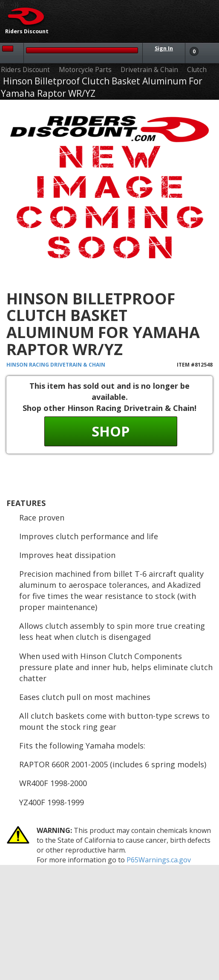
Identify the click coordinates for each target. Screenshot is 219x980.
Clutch (197, 70)
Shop (111, 431)
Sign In (164, 48)
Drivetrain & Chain (149, 70)
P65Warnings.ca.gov (159, 860)
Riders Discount (25, 70)
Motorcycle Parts (85, 70)
